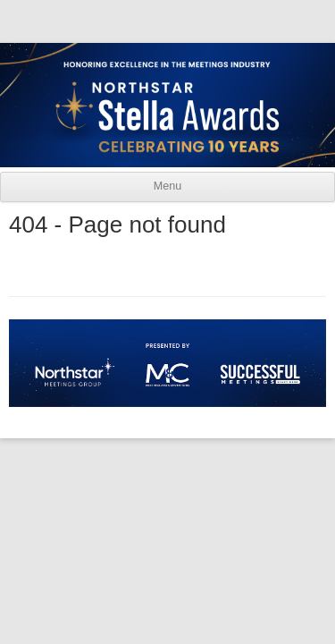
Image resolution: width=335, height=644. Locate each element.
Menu (167, 186)
